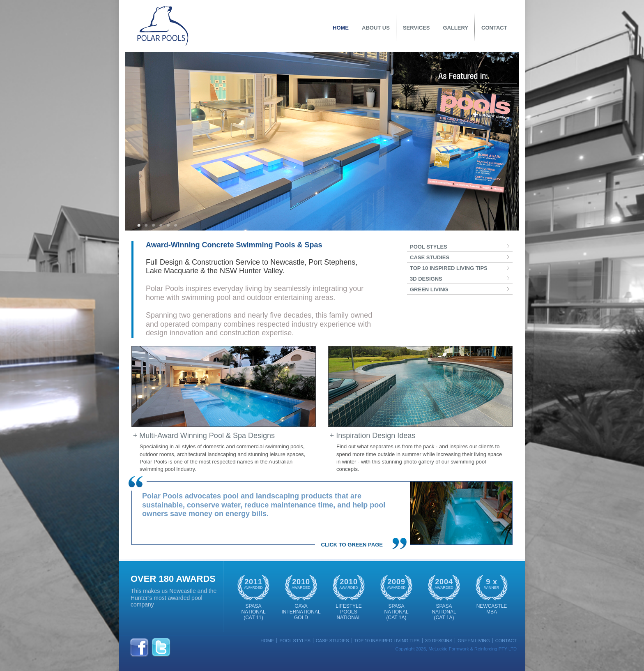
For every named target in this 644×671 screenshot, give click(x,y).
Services (416, 28)
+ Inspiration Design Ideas (373, 436)
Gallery (455, 28)
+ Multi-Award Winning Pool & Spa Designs (204, 436)
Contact (494, 28)
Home (341, 28)
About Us (376, 28)
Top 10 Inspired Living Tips (387, 641)
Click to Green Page (352, 545)
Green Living (474, 641)
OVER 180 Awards (173, 579)
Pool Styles (295, 641)
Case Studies (332, 641)
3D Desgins (439, 641)
